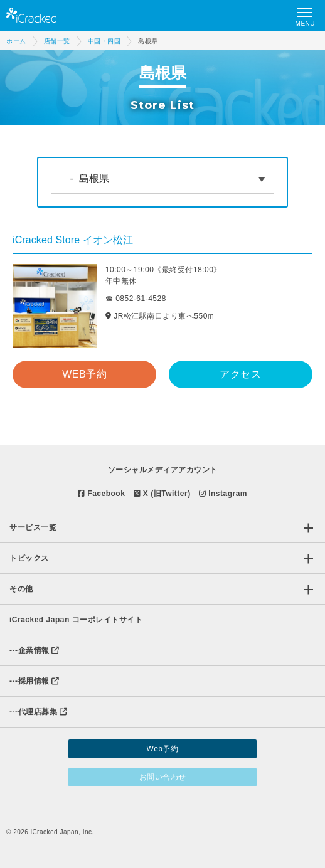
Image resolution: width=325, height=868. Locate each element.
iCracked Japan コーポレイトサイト (76, 620)
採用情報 (35, 681)
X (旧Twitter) (162, 494)
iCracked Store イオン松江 (73, 240)
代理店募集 (38, 712)
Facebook (101, 494)
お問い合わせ (163, 777)
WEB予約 (84, 374)
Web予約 (163, 749)
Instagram (223, 494)
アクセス (240, 374)
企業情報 (35, 650)
